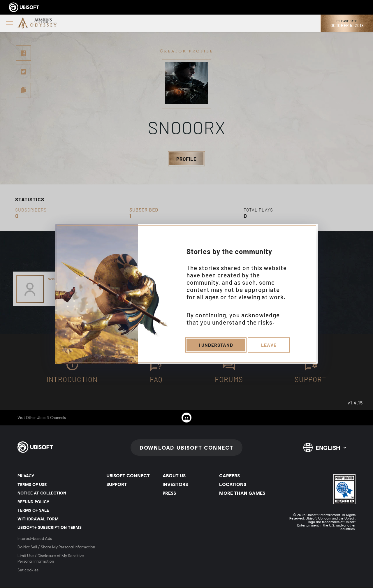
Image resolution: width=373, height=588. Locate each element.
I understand (215, 346)
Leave (269, 346)
